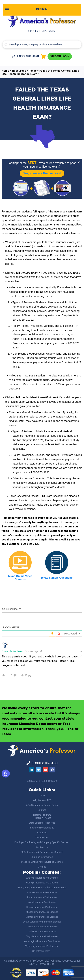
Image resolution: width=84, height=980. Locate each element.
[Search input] (42, 44)
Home (42, 795)
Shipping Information (42, 857)
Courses (42, 810)
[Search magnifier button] (6, 45)
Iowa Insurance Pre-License (42, 902)
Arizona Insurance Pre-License (42, 878)
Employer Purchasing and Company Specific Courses (42, 842)
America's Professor (31, 961)
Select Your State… (42, 951)
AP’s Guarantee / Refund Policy (42, 805)
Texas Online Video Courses (20, 578)
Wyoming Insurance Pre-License (42, 946)
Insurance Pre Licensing (42, 828)
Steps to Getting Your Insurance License (42, 862)
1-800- (25, 56)
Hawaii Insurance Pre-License (42, 892)
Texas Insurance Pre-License (42, 927)
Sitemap (42, 867)
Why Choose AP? (42, 800)
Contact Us (42, 847)
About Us (42, 833)
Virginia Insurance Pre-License (42, 936)
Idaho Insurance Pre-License (42, 897)
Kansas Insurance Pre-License (42, 907)
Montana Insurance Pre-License (42, 917)
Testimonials (42, 837)
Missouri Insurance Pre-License (42, 912)
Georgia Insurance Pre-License (42, 883)
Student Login (60, 56)
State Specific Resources (42, 823)
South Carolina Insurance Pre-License (42, 922)
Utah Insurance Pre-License (42, 931)
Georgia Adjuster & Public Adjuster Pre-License (42, 888)
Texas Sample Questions (57, 578)
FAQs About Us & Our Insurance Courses (42, 852)
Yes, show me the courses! (42, 173)
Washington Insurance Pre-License (42, 941)
